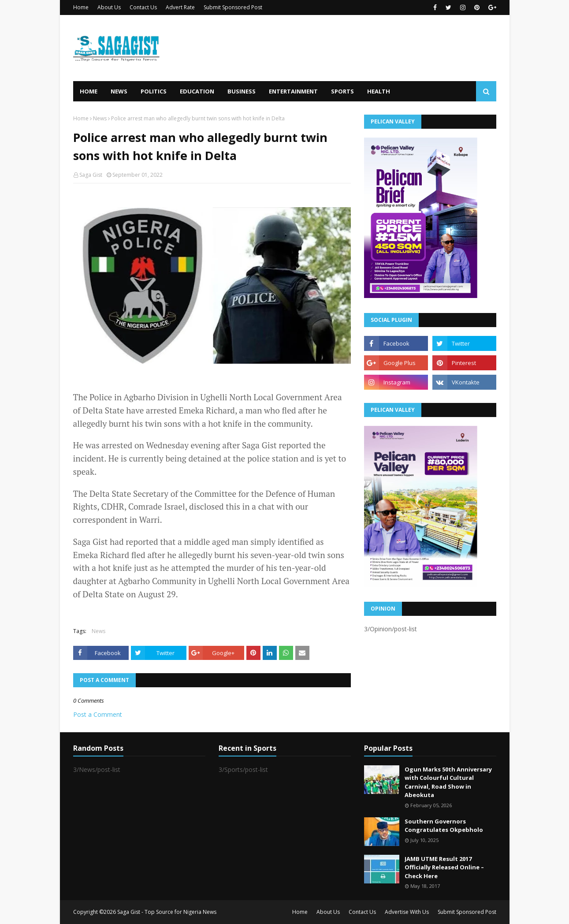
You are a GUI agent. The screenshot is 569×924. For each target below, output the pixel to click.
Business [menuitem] (242, 91)
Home (81, 7)
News (100, 118)
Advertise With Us (407, 912)
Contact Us (143, 7)
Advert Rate (180, 7)
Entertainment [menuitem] (293, 91)
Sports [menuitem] (342, 91)
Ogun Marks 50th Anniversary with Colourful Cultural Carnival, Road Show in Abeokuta (448, 782)
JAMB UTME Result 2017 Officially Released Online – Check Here (444, 867)
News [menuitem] (119, 91)
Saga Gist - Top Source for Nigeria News (167, 912)
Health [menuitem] (379, 91)
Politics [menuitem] (154, 91)
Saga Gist (91, 175)
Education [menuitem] (197, 91)
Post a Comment (98, 714)
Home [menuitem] (89, 91)
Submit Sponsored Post (233, 7)
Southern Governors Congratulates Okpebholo (444, 826)
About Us (109, 7)
